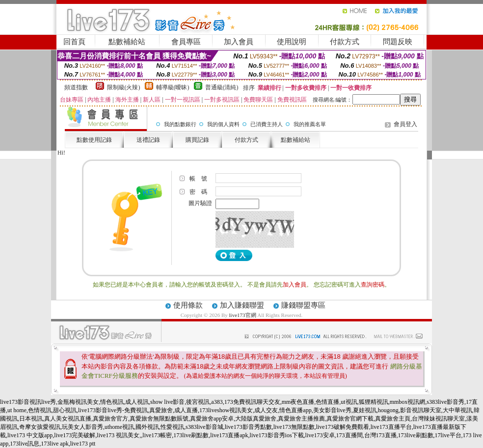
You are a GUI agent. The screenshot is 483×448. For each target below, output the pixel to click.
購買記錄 (197, 140)
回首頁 (74, 42)
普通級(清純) (222, 87)
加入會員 (239, 42)
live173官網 (243, 315)
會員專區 (186, 42)
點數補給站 (127, 42)
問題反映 (398, 42)
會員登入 (405, 124)
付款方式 (345, 42)
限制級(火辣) (124, 87)
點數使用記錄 (94, 140)
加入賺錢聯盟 (242, 305)
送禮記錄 (148, 140)
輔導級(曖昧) (173, 87)
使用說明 (292, 42)
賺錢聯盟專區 (303, 305)
